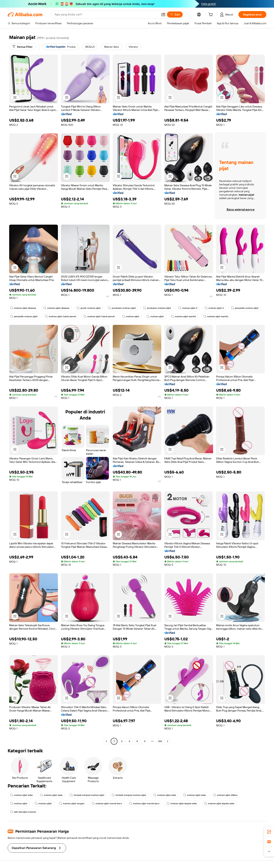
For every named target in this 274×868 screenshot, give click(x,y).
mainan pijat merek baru (107, 803)
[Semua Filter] (22, 47)
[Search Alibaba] (106, 15)
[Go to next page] (168, 741)
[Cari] (175, 15)
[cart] (211, 15)
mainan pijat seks (21, 795)
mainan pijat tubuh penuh (61, 316)
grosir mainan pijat (89, 308)
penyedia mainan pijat (245, 308)
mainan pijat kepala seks (182, 803)
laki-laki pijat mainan (23, 812)
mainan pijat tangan (72, 803)
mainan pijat (131, 316)
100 (160, 741)
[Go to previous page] (106, 741)
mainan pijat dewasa (23, 308)
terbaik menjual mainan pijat (87, 795)
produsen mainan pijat (122, 308)
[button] (163, 15)
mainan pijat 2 (188, 308)
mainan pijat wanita (184, 316)
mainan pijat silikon (225, 795)
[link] (269, 832)
